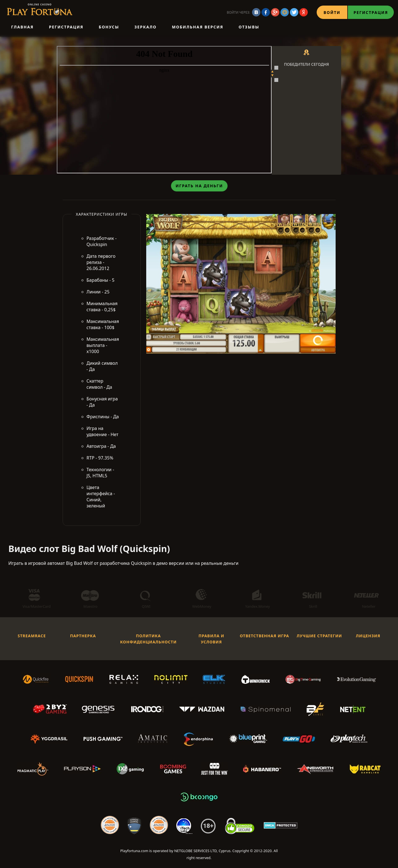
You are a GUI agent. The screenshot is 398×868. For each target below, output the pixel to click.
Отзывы (249, 27)
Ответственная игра (264, 637)
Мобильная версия (198, 27)
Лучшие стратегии (319, 637)
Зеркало (146, 27)
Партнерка (83, 637)
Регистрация (371, 12)
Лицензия (368, 637)
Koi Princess (304, 85)
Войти (332, 12)
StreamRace (32, 637)
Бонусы (109, 27)
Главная (22, 27)
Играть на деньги (199, 187)
